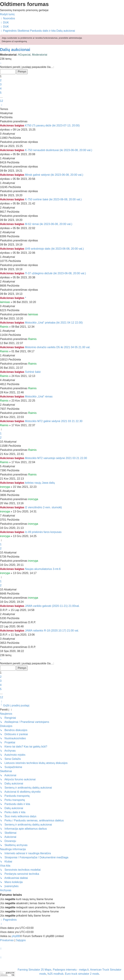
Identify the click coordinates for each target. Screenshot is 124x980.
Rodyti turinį (7, 14)
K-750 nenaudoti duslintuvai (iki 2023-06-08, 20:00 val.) (59, 150)
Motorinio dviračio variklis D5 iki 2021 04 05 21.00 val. (58, 347)
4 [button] (1, 89)
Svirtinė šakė (33, 372)
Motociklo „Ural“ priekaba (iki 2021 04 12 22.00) (54, 323)
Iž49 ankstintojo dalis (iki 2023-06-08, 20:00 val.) (54, 249)
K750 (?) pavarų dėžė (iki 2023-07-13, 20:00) (52, 125)
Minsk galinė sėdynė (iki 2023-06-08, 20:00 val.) (54, 175)
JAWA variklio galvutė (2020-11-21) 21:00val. (52, 606)
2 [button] (1, 80)
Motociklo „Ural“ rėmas (39, 396)
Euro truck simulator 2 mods (82, 974)
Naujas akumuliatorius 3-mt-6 (43, 569)
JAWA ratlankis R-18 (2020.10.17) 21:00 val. (52, 631)
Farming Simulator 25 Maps (35, 970)
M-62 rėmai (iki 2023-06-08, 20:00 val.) (49, 224)
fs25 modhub (55, 974)
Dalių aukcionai (15, 50)
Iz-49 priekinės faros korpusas (43, 532)
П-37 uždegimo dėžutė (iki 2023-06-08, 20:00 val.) (55, 273)
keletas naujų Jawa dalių (40, 483)
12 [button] (2, 101)
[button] (0, 63)
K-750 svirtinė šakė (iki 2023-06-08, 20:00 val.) (53, 199)
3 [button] (1, 84)
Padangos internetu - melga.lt (71, 970)
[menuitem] (4, 22)
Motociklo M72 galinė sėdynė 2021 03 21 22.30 (54, 421)
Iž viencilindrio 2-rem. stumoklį (43, 507)
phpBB (16, 936)
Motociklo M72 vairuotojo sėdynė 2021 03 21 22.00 (56, 458)
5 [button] (1, 93)
